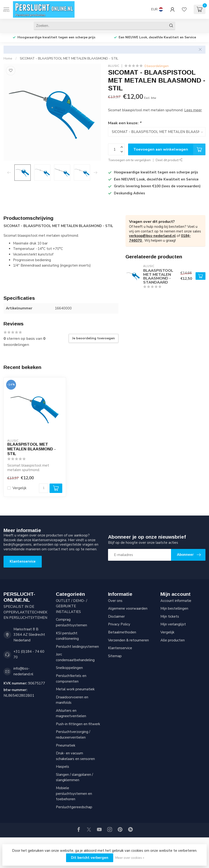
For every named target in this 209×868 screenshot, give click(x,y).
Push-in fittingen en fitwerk (78, 724)
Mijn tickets (170, 616)
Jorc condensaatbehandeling (75, 657)
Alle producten (173, 640)
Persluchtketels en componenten (71, 679)
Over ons (115, 601)
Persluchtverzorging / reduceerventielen (73, 735)
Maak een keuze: (125, 123)
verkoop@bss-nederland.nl (152, 236)
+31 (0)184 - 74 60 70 (29, 654)
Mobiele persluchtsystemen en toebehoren (74, 794)
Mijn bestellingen (174, 608)
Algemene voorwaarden (128, 608)
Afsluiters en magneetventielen (71, 713)
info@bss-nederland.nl (23, 671)
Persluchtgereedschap (74, 807)
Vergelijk (19, 488)
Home (8, 58)
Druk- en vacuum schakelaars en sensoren (75, 756)
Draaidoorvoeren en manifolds (72, 700)
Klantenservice (23, 561)
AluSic (114, 66)
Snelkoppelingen (69, 668)
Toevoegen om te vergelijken (129, 160)
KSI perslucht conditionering (67, 636)
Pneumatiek (66, 745)
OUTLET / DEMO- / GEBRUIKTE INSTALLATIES (71, 606)
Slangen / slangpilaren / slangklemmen (74, 777)
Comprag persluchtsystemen (71, 622)
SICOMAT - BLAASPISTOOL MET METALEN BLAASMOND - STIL (69, 58)
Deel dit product (169, 160)
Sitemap (115, 656)
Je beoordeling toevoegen (94, 338)
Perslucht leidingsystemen (77, 647)
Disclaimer (116, 616)
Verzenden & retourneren (128, 640)
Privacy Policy (119, 624)
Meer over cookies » (130, 858)
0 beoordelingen (157, 66)
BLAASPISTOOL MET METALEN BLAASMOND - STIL (31, 449)
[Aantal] (44, 488)
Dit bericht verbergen (90, 858)
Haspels (63, 767)
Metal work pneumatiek (75, 689)
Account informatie (176, 601)
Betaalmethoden (122, 632)
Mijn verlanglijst (173, 624)
